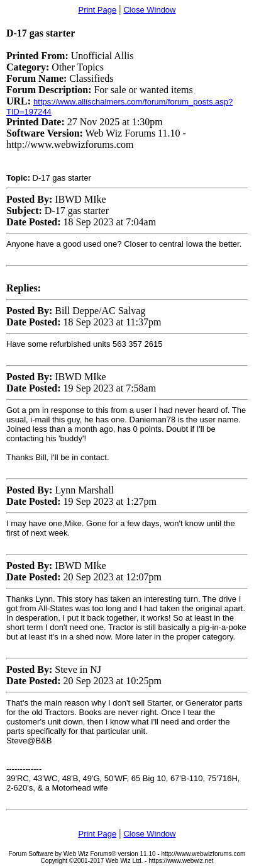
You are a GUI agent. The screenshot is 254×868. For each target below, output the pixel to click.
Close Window (149, 10)
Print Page (97, 10)
